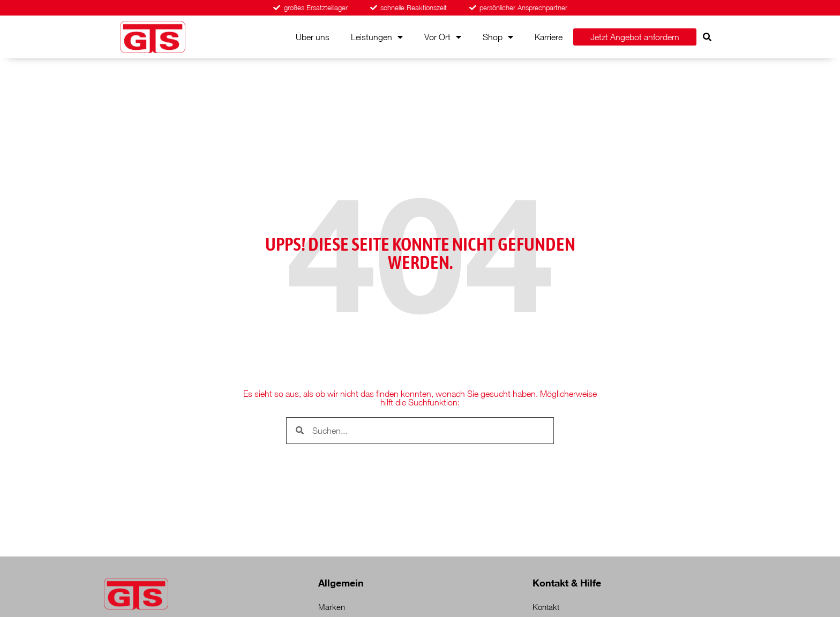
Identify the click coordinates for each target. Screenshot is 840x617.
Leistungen (377, 37)
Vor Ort (443, 37)
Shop (498, 37)
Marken (332, 607)
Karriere (549, 37)
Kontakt (546, 607)
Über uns (313, 37)
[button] (707, 37)
